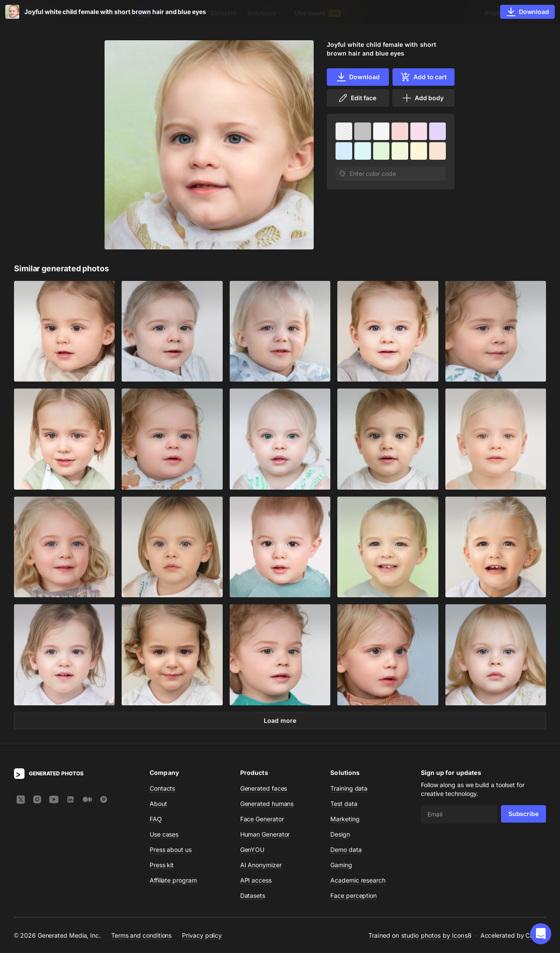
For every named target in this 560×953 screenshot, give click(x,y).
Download (358, 77)
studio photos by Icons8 (436, 935)
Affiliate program (173, 880)
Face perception (353, 895)
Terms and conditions (141, 935)
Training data (349, 788)
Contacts (162, 788)
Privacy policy (202, 935)
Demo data (346, 850)
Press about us (171, 850)
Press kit (162, 865)
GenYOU (252, 850)
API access (256, 880)
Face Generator (262, 819)
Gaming (341, 865)
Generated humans (267, 804)
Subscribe (523, 814)
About (158, 804)
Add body (423, 98)
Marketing (345, 819)
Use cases (318, 13)
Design (340, 834)
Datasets (223, 13)
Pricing (495, 13)
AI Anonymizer (261, 865)
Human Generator (265, 834)
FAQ (156, 819)
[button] (541, 934)
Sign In (534, 13)
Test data (344, 804)
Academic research (358, 880)
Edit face (357, 98)
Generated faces (264, 788)
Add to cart (423, 77)
